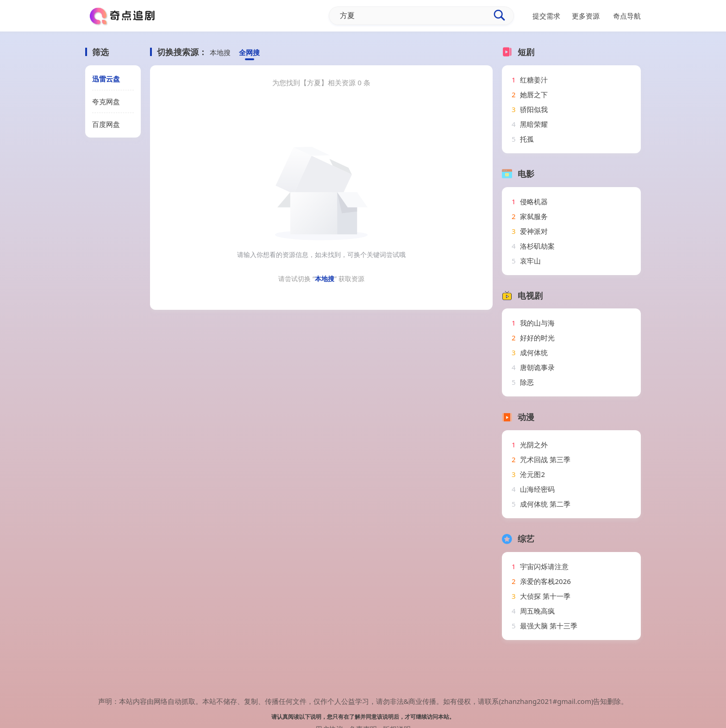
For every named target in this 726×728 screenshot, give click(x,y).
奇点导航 (627, 16)
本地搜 (220, 52)
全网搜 (249, 52)
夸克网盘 (106, 101)
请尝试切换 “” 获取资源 (321, 279)
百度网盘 (106, 124)
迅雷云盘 (106, 79)
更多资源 (586, 16)
